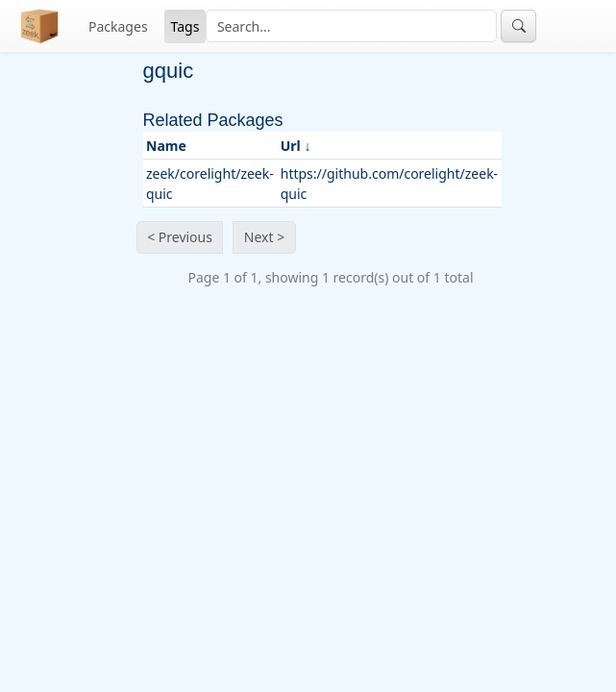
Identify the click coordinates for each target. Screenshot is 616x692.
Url (291, 146)
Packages (118, 26)
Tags (185, 26)
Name (166, 146)
